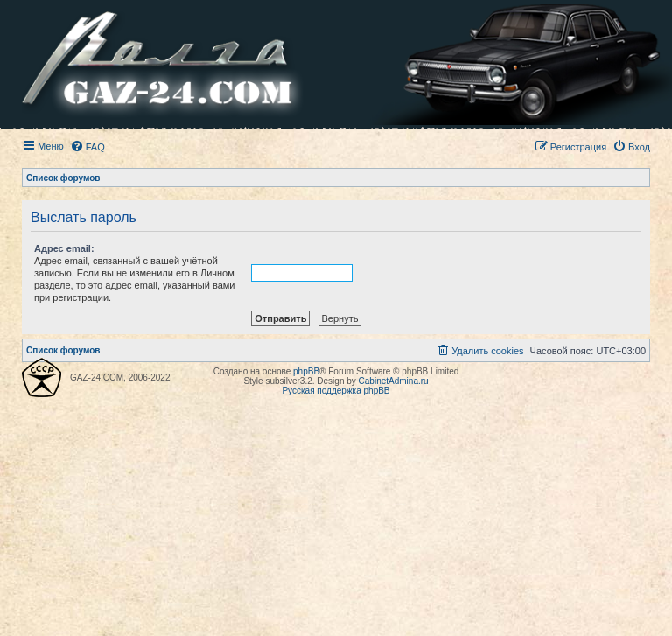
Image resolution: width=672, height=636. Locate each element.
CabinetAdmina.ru (394, 381)
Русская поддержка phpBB (336, 391)
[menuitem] (87, 147)
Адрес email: (64, 248)
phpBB (306, 371)
